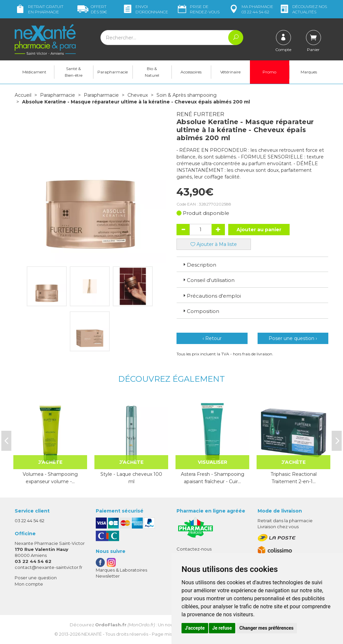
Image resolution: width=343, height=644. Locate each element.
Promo (269, 72)
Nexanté (92, 634)
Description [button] (199, 265)
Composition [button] (201, 311)
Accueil (23, 95)
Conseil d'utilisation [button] (208, 280)
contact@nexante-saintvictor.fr (49, 567)
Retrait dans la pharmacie (285, 521)
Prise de (198, 9)
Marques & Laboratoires (121, 570)
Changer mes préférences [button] (267, 628)
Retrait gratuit (39, 9)
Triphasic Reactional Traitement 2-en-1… (294, 478)
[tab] (252, 264)
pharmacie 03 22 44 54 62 (251, 9)
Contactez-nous (194, 549)
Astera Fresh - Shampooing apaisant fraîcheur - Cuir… (213, 478)
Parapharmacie (113, 72)
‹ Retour (212, 338)
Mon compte (29, 584)
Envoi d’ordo (145, 9)
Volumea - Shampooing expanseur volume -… (50, 478)
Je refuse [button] (222, 628)
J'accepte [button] (195, 628)
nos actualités (303, 9)
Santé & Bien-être (74, 72)
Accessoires (191, 72)
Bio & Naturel (152, 72)
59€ (92, 9)
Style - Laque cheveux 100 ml (131, 478)
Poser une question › (293, 338)
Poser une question (36, 578)
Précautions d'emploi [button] (211, 296)
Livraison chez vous (278, 527)
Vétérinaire (230, 72)
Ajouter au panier (259, 230)
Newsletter (108, 576)
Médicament (34, 72)
